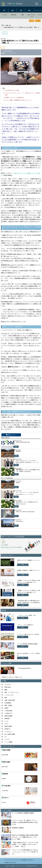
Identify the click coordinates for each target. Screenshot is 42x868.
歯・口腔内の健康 (10, 734)
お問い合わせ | (31, 860)
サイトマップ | (18, 860)
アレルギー (5, 15)
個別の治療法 (8, 726)
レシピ (6, 721)
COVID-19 (7, 729)
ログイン (38, 21)
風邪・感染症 (8, 705)
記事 (21, 10)
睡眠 (23, 15)
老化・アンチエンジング (32, 16)
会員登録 (32, 21)
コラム (3, 47)
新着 (13, 10)
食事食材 (7, 718)
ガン (6, 737)
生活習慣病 (8, 703)
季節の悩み (14, 15)
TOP (4, 10)
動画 (29, 10)
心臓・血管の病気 (10, 700)
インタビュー (8, 732)
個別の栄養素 (8, 716)
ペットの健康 (8, 742)
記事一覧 (8, 25)
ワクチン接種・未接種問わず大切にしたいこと (18, 100)
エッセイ (7, 739)
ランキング (38, 10)
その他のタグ (8, 713)
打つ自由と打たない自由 (12, 90)
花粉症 (6, 708)
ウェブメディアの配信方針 (14, 98)
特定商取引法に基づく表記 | (10, 863)
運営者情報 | (24, 860)
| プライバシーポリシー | (10, 860)
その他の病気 (8, 711)
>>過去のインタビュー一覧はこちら (12, 677)
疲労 (6, 698)
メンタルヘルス (9, 695)
